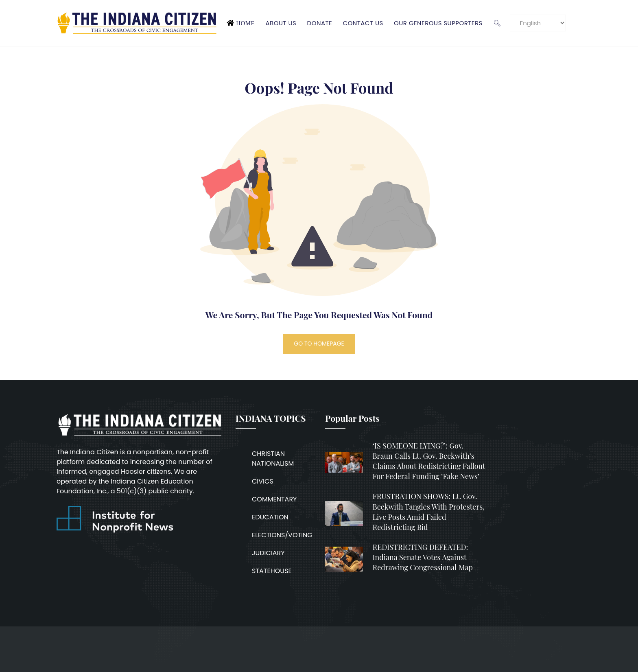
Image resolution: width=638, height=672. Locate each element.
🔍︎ (497, 23)
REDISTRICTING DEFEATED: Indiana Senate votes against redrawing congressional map (423, 557)
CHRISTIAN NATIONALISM (273, 459)
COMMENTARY (274, 499)
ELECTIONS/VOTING (282, 535)
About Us (281, 23)
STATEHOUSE (272, 571)
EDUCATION (270, 517)
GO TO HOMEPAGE (319, 344)
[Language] (538, 23)
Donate (320, 23)
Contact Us (363, 23)
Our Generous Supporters (438, 23)
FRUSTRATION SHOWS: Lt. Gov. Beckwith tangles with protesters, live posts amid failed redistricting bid (429, 512)
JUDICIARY (268, 553)
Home (245, 23)
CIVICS (263, 481)
